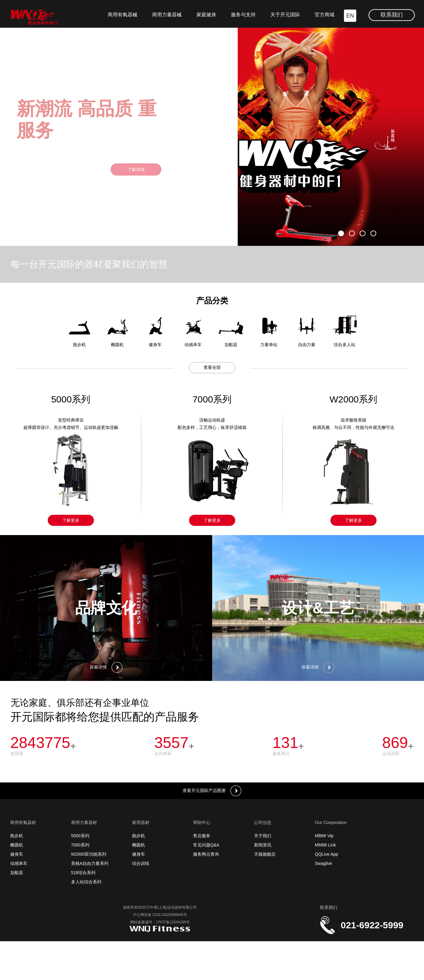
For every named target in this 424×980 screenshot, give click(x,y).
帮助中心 (202, 822)
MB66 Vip (324, 836)
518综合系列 (83, 873)
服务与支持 (243, 15)
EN (350, 16)
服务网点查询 (206, 854)
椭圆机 (17, 845)
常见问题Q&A (206, 845)
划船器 (17, 873)
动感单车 (19, 863)
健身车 (17, 854)
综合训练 (141, 863)
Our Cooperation (331, 822)
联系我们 (392, 15)
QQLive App (327, 854)
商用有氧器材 (23, 822)
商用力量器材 (84, 822)
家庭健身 (206, 15)
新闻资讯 (263, 845)
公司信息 (263, 822)
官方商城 (325, 15)
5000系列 (80, 836)
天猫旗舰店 (265, 854)
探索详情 (106, 667)
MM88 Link (325, 845)
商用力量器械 (167, 15)
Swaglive (324, 863)
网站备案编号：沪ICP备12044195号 (160, 922)
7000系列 (80, 845)
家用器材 (141, 822)
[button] (341, 233)
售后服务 (202, 836)
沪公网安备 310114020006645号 (160, 915)
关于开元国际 (285, 15)
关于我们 (263, 836)
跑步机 (17, 836)
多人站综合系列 (86, 882)
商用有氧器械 (123, 15)
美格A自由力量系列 (90, 863)
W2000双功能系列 (89, 854)
